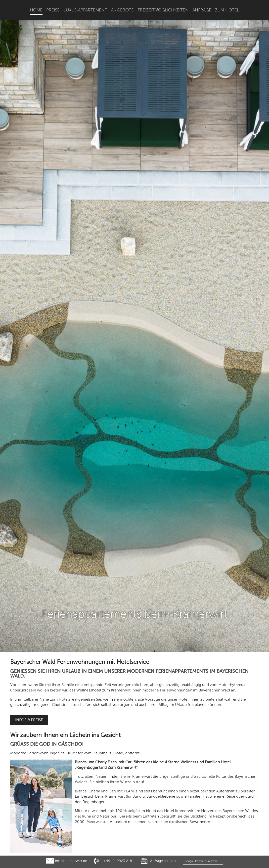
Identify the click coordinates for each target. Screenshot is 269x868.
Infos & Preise (29, 631)
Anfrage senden (163, 861)
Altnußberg (222, 820)
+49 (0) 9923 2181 (119, 861)
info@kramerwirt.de (71, 861)
